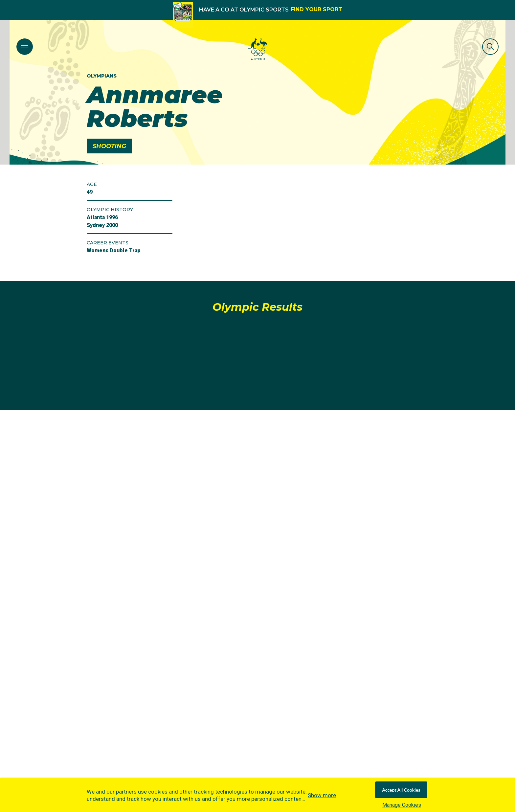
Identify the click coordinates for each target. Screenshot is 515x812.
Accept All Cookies (401, 790)
